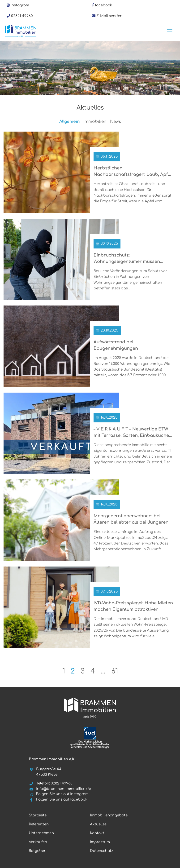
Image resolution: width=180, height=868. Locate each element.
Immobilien (95, 122)
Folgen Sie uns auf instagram (59, 794)
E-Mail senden (109, 16)
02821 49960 (22, 16)
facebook (104, 5)
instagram (20, 5)
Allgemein (70, 122)
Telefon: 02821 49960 (51, 783)
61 (115, 671)
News (116, 122)
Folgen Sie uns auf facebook (58, 799)
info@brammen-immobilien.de (60, 789)
